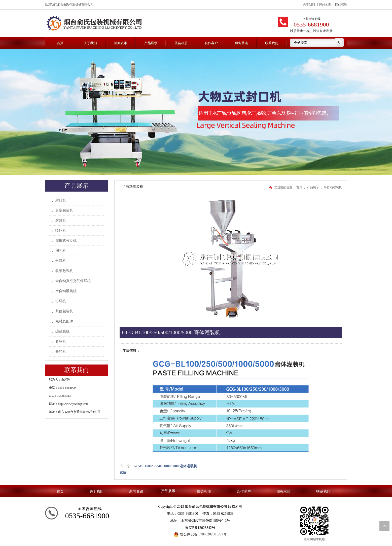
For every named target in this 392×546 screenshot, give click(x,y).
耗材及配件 (64, 321)
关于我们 (309, 5)
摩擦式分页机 (66, 241)
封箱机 (61, 261)
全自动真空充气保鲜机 (73, 281)
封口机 (61, 200)
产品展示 (313, 187)
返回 (123, 473)
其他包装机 (64, 311)
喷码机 (61, 231)
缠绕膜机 (62, 331)
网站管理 (341, 5)
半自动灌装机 (66, 291)
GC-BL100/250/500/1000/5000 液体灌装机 (165, 466)
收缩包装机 (64, 271)
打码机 (61, 301)
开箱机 (61, 352)
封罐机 (61, 220)
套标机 (61, 341)
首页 (299, 187)
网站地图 (325, 5)
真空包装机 (64, 210)
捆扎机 (61, 251)
